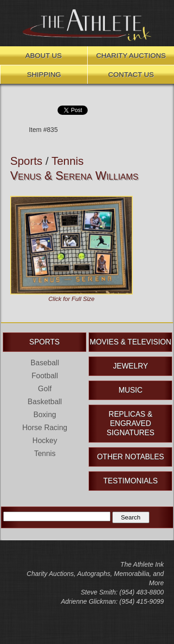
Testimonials (131, 481)
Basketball (45, 402)
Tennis (68, 161)
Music (130, 390)
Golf (45, 389)
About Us (44, 55)
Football (45, 376)
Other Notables (131, 457)
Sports (26, 161)
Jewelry (131, 366)
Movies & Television (130, 342)
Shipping (44, 74)
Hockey (45, 441)
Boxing (45, 415)
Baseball (45, 363)
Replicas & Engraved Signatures (131, 423)
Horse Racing (45, 428)
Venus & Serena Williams (74, 175)
